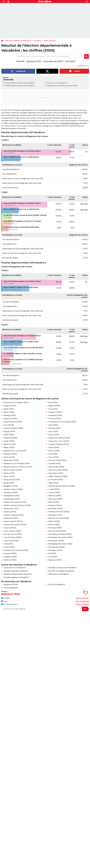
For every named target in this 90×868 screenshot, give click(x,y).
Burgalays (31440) (10, 486)
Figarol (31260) (54, 406)
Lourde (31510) (54, 489)
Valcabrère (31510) (11, 585)
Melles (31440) (54, 521)
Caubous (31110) (10, 512)
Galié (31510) (53, 425)
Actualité (6, 598)
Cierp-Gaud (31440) (11, 541)
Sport (4, 601)
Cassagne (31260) (10, 492)
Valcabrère (51, 86)
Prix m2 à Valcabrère (57, 585)
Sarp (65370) (70, 61)
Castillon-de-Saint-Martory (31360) (17, 505)
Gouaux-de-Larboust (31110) (59, 438)
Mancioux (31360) (55, 499)
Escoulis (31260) (10, 553)
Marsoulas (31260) (55, 509)
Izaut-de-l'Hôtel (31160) (57, 460)
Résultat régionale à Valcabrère (16, 571)
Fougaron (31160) (55, 412)
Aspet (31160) (9, 435)
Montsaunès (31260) (56, 547)
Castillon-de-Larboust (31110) (15, 502)
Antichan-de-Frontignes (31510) (16, 403)
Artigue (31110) (9, 431)
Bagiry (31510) (9, 447)
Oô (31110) (52, 553)
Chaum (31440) (10, 528)
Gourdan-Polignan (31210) (58, 444)
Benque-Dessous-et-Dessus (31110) (18, 467)
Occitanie (38, 41)
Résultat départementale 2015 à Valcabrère (20, 86)
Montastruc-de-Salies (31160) (60, 534)
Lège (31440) (53, 483)
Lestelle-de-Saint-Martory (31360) (62, 486)
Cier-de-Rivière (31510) (12, 537)
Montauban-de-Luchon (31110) (60, 537)
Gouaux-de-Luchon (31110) (59, 441)
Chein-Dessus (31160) (12, 531)
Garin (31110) (53, 431)
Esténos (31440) (10, 560)
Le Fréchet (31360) (56, 480)
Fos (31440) (53, 409)
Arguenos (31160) (10, 419)
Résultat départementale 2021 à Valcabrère (20, 83)
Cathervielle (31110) (11, 509)
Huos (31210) (53, 457)
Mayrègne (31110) (55, 515)
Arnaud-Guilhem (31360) (13, 428)
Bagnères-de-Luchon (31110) (15, 451)
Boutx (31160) (9, 483)
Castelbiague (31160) (12, 499)
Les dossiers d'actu (9, 604)
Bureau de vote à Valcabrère (15, 568)
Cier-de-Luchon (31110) (12, 534)
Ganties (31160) (54, 428)
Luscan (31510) (54, 492)
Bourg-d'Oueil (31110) (12, 480)
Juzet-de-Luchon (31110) (58, 470)
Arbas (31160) (9, 409)
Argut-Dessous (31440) (13, 422)
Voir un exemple (82, 598)
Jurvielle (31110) (54, 463)
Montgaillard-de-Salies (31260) (60, 544)
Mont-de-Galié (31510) (57, 531)
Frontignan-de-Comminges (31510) (62, 422)
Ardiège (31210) (9, 415)
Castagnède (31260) (11, 496)
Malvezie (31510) (55, 496)
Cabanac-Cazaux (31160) (13, 489)
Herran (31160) (54, 451)
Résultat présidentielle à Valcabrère (18, 574)
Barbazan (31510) (10, 454)
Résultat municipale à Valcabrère (61, 571)
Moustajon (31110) (55, 550)
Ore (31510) (53, 557)
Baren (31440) (9, 457)
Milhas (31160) (54, 525)
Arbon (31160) (9, 412)
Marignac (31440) (55, 505)
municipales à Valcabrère (69, 123)
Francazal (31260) (55, 415)
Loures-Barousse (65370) (53, 61)
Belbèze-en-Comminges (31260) (17, 463)
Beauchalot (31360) (11, 460)
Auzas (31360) (9, 441)
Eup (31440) (53, 403)
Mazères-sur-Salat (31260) (59, 518)
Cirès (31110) (8, 544)
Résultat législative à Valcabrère (16, 577)
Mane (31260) (54, 502)
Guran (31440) (54, 447)
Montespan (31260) (56, 541)
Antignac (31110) (10, 406)
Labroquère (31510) (33, 61)
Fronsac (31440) (55, 419)
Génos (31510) (54, 435)
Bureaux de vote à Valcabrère (57, 83)
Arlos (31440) (9, 425)
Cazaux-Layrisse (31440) (13, 521)
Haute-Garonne (50, 41)
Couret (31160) (9, 547)
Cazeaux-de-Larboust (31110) (15, 525)
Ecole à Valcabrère (11, 588)
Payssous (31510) (55, 560)
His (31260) (53, 454)
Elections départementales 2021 (19, 41)
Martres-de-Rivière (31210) (59, 512)
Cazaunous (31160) (11, 518)
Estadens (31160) (10, 557)
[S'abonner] (45, 609)
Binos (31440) (9, 476)
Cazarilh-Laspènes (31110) (14, 515)
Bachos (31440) (10, 444)
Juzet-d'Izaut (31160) (56, 467)
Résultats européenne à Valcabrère (62, 568)
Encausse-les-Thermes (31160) (16, 550)
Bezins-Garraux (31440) (13, 470)
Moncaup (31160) (55, 528)
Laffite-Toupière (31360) (58, 476)
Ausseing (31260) (10, 438)
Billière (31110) (9, 473)
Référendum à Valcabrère (59, 574)
